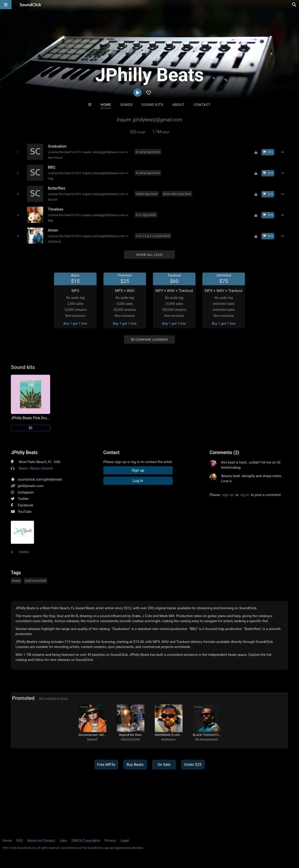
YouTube (25, 512)
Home (106, 105)
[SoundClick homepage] (31, 5)
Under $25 (193, 765)
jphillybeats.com (31, 486)
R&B (50, 221)
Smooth (53, 200)
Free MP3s (106, 765)
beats (16, 581)
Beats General (42, 468)
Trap (51, 179)
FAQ (19, 841)
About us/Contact (41, 841)
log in (245, 495)
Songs (126, 105)
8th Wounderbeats (207, 740)
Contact (202, 105)
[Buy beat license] (268, 152)
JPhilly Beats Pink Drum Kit (31, 418)
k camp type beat (148, 152)
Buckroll (92, 740)
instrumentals (36, 581)
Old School (55, 242)
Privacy (110, 841)
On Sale (164, 765)
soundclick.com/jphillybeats (40, 479)
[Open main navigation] (6, 5)
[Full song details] (282, 152)
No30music (169, 740)
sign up (228, 495)
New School (55, 158)
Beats (23, 468)
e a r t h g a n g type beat (153, 236)
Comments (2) (224, 452)
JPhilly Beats (24, 452)
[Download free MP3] (256, 152)
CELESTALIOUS (130, 740)
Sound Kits (153, 105)
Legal (125, 841)
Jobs (63, 841)
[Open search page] (294, 5)
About (178, 105)
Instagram (26, 492)
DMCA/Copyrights (86, 841)
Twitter (23, 499)
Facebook (26, 505)
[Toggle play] (18, 152)
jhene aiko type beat (177, 194)
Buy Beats (135, 765)
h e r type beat (146, 215)
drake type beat (147, 194)
